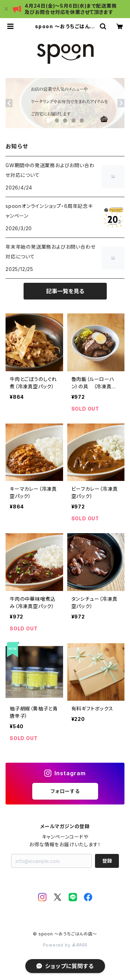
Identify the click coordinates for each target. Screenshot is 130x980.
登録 (107, 861)
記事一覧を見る (65, 291)
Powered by (65, 945)
